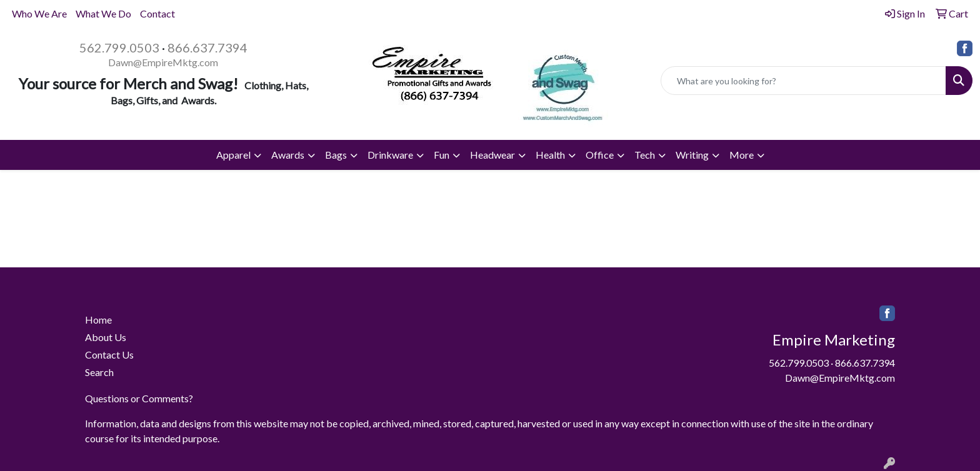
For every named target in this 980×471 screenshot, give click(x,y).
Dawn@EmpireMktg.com (163, 62)
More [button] (742, 155)
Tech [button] (645, 155)
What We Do (103, 13)
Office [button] (600, 155)
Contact (157, 13)
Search (99, 372)
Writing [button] (692, 155)
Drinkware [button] (390, 155)
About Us (106, 337)
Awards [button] (288, 155)
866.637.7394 (207, 47)
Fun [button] (442, 155)
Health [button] (550, 155)
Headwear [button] (492, 155)
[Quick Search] (803, 81)
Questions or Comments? (139, 398)
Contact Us (109, 354)
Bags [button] (336, 155)
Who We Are (39, 13)
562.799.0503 (119, 47)
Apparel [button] (233, 155)
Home (98, 320)
